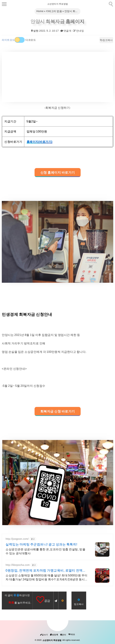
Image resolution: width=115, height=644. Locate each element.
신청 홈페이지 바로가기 (58, 173)
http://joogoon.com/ (17, 539)
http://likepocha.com (18, 565)
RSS (72, 635)
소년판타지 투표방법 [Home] (57, 4)
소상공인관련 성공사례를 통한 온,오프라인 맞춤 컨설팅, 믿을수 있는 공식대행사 (45, 551)
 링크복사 (106, 40)
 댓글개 (66, 31)
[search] (111, 3)
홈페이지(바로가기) (40, 142)
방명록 (54, 635)
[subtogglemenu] (4, 4)
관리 (63, 635)
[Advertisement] (57, 77)
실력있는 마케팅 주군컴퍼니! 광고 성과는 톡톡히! (41, 544)
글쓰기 (44, 635)
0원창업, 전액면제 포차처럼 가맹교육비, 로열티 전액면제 (46, 571)
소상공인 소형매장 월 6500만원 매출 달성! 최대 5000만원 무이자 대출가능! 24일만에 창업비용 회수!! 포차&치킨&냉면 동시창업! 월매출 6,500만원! (47, 578)
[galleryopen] (57, 242)
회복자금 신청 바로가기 (58, 411)
